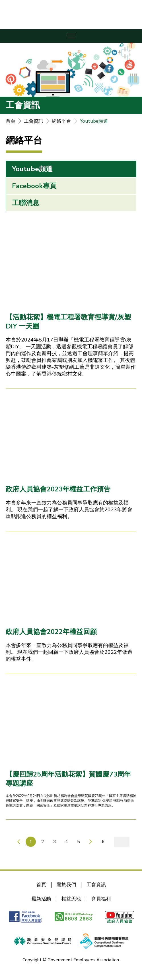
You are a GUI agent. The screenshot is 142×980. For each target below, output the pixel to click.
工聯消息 (26, 203)
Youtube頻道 (94, 121)
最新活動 (41, 899)
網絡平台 (61, 121)
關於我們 (66, 885)
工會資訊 (34, 121)
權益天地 (71, 899)
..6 (102, 842)
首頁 (11, 121)
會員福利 (101, 899)
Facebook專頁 (34, 186)
